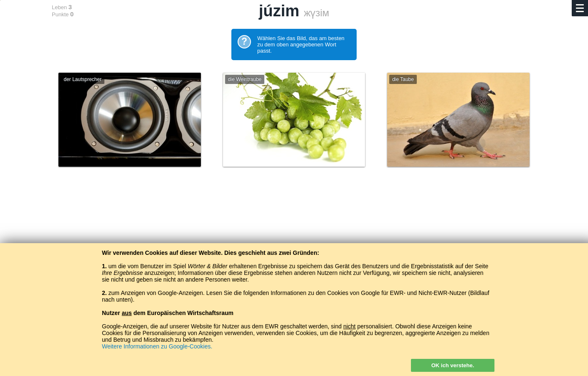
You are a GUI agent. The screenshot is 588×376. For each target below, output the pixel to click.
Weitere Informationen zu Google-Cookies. (157, 346)
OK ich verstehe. (453, 365)
